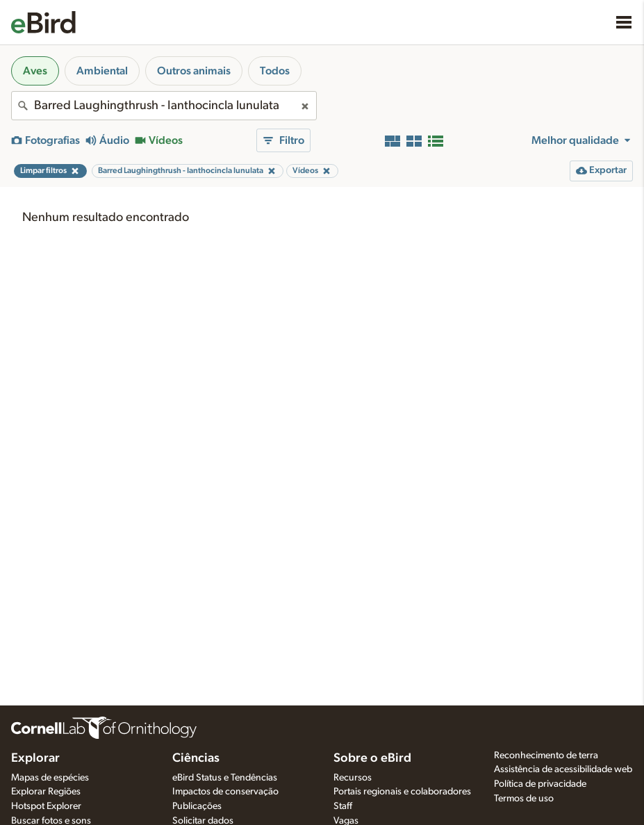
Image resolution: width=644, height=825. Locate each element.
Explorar (35, 758)
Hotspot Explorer (46, 806)
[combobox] (164, 106)
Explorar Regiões (46, 792)
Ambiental (102, 71)
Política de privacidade (540, 784)
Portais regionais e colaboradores (402, 792)
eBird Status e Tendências (225, 778)
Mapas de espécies (50, 778)
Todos (275, 71)
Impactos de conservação (225, 792)
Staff (343, 806)
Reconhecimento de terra (546, 755)
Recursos (353, 778)
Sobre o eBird (372, 758)
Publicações (197, 806)
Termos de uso (524, 799)
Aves (35, 71)
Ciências (196, 758)
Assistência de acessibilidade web (563, 769)
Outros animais (194, 71)
